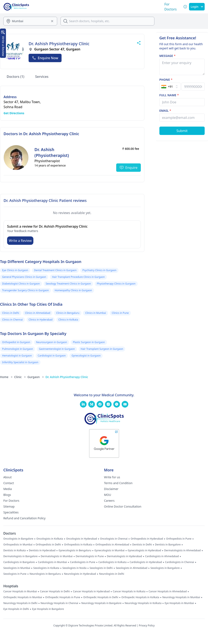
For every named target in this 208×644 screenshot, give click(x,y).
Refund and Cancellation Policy (24, 518)
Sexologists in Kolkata (46, 568)
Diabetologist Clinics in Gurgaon (21, 284)
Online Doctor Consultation (123, 506)
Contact (9, 483)
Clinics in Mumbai (95, 313)
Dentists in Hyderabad (42, 550)
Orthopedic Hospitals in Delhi (101, 597)
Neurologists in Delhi (112, 574)
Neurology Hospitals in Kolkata (143, 603)
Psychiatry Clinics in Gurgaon (99, 270)
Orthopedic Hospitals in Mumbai (23, 597)
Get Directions (14, 113)
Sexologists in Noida (74, 568)
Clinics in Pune (120, 313)
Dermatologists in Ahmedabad (182, 550)
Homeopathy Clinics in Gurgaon (73, 290)
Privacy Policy (147, 625)
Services (42, 77)
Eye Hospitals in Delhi (16, 609)
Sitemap (9, 506)
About (8, 477)
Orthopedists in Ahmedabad (112, 545)
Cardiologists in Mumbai (52, 562)
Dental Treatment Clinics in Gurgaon (55, 270)
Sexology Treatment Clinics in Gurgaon (68, 284)
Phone (166, 80)
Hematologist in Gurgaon (17, 356)
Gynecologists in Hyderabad (144, 550)
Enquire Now (45, 58)
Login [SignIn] (197, 7)
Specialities (11, 512)
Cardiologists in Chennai (180, 562)
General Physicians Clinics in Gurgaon (24, 277)
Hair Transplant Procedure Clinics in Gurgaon (78, 277)
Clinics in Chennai (12, 320)
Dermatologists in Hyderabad (124, 556)
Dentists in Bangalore (168, 545)
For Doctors (11, 501)
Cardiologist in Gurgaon (52, 356)
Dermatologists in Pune (90, 556)
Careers (109, 501)
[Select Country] (170, 87)
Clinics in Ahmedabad (38, 313)
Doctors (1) (16, 77)
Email (165, 111)
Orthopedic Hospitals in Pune (63, 597)
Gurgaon (36, 377)
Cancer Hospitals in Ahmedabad (168, 591)
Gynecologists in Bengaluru (75, 550)
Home (6, 377)
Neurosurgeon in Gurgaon (52, 342)
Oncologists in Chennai (114, 539)
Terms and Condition (118, 483)
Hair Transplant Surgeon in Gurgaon (102, 349)
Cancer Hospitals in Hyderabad (91, 591)
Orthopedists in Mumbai (18, 545)
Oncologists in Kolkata (50, 539)
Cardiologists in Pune (83, 562)
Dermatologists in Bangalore (20, 556)
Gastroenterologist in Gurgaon (57, 349)
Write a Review (20, 241)
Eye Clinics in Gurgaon (15, 270)
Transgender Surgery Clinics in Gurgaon (25, 290)
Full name (169, 95)
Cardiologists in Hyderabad (146, 562)
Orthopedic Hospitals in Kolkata (140, 597)
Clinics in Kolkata (68, 320)
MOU (108, 495)
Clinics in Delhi (11, 313)
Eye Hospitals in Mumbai (179, 603)
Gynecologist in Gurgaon (86, 356)
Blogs (7, 495)
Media (8, 489)
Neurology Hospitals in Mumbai (181, 597)
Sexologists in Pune (15, 574)
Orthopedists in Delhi (48, 545)
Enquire (129, 168)
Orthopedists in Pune (179, 539)
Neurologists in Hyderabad (80, 574)
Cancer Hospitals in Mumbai (20, 591)
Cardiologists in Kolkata (112, 562)
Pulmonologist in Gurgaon (18, 349)
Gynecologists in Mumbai (109, 550)
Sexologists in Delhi (101, 568)
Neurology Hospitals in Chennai (59, 603)
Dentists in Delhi (142, 545)
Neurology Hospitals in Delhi (20, 603)
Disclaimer (111, 489)
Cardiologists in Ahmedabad (162, 556)
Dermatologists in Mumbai (57, 556)
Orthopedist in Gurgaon (16, 342)
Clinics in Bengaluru (68, 313)
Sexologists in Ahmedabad (132, 568)
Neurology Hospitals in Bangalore (101, 603)
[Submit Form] (182, 131)
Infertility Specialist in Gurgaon (20, 362)
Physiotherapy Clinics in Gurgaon (116, 284)
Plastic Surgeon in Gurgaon (89, 342)
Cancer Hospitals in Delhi (55, 591)
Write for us (112, 477)
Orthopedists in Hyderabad (147, 539)
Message (168, 56)
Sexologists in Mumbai (17, 568)
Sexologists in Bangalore (165, 568)
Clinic (20, 377)
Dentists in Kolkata (14, 550)
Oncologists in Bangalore (18, 539)
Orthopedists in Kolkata (78, 545)
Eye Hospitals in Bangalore (48, 609)
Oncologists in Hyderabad (82, 539)
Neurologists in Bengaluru (45, 574)
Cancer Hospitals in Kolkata (129, 591)
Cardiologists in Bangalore (19, 562)
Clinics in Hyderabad (41, 320)
